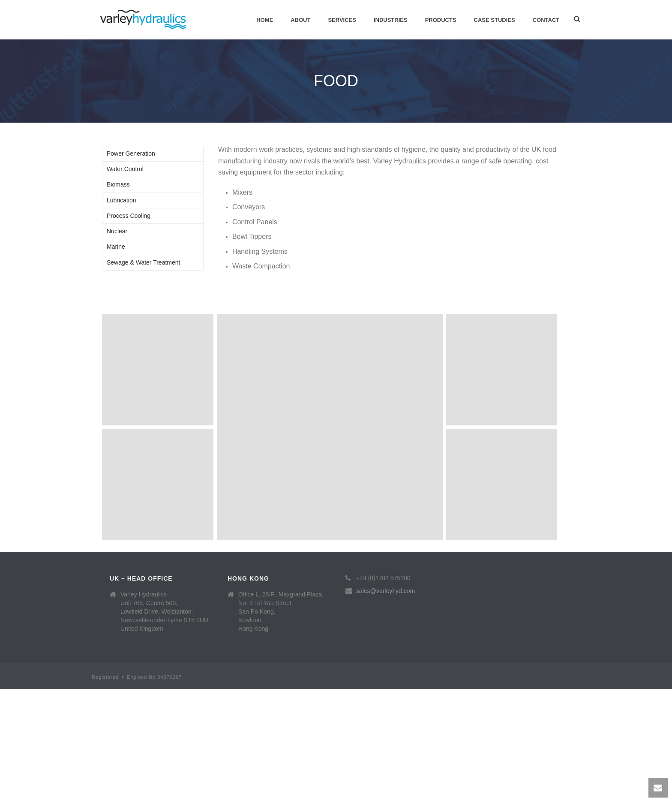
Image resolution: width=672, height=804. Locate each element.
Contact (546, 20)
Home (265, 20)
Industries (391, 20)
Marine (116, 247)
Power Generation (131, 154)
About (300, 20)
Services (342, 20)
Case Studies (495, 20)
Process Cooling (129, 216)
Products (441, 20)
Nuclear (117, 231)
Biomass (118, 184)
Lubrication (121, 200)
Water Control (125, 169)
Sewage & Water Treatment (143, 262)
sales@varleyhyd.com (385, 591)
